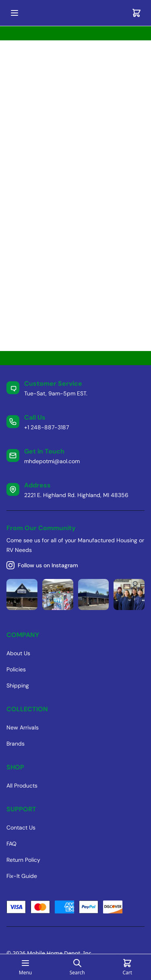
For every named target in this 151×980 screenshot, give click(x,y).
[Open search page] (77, 967)
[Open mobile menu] (14, 13)
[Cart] (137, 13)
